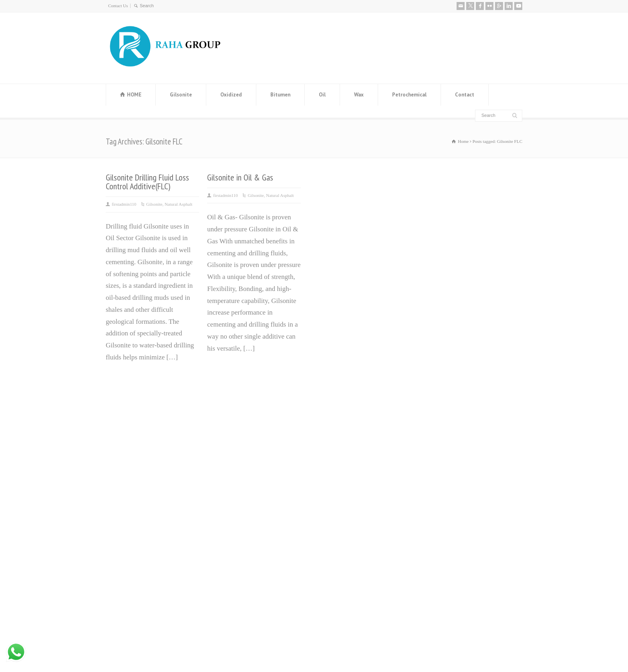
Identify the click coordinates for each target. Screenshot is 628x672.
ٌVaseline (330, 446)
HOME (134, 95)
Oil (322, 95)
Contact (465, 95)
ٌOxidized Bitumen (343, 469)
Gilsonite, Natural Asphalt (169, 204)
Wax (359, 95)
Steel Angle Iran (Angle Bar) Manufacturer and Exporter (251, 486)
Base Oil (330, 493)
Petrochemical (409, 95)
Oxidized (231, 95)
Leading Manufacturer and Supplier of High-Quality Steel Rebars (261, 544)
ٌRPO (325, 517)
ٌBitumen (330, 457)
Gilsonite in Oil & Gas (240, 177)
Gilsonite (181, 95)
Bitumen (280, 95)
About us (435, 415)
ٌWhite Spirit (335, 505)
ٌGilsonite (330, 481)
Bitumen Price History (243, 434)
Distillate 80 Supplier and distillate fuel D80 (259, 515)
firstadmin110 (124, 204)
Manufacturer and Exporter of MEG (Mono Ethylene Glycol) (254, 457)
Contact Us (118, 6)
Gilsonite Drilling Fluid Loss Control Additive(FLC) (147, 182)
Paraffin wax (335, 434)
